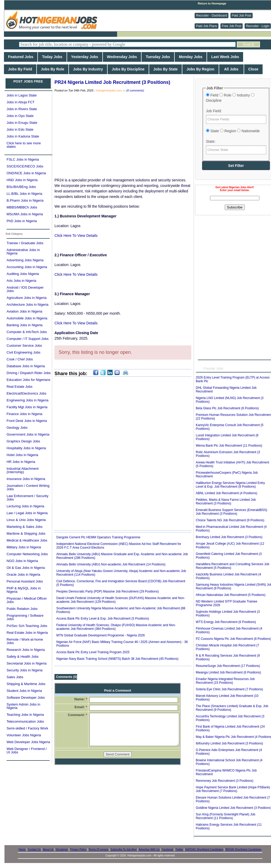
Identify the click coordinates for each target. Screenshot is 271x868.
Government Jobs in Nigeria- (28, 434)
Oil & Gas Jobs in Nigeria (26, 568)
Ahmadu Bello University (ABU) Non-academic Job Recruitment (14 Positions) (111, 564)
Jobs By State (165, 69)
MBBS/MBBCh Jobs (22, 207)
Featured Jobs (21, 57)
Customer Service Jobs (24, 346)
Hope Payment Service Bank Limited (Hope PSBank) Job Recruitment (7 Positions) (233, 789)
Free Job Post (232, 26)
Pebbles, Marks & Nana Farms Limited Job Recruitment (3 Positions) (226, 502)
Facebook (168, 849)
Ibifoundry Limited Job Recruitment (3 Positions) (229, 743)
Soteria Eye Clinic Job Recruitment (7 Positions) (229, 689)
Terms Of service (99, 849)
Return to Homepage (212, 3)
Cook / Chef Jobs (20, 359)
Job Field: (214, 111)
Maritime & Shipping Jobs (26, 533)
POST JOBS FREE (28, 81)
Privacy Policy (78, 849)
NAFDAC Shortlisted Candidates (204, 849)
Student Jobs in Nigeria (24, 691)
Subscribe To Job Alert (124, 849)
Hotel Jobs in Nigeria (22, 455)
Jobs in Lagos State (22, 95)
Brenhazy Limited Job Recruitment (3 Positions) (229, 537)
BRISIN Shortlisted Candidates (244, 849)
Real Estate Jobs (19, 387)
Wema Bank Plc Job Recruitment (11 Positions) (229, 446)
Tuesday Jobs (158, 57)
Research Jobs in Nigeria (26, 650)
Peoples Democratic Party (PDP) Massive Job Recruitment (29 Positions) (107, 591)
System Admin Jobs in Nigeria (23, 706)
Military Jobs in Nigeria (24, 547)
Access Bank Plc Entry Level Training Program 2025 (93, 652)
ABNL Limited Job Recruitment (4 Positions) (227, 493)
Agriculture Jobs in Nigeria (27, 298)
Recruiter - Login (258, 26)
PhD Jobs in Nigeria (22, 221)
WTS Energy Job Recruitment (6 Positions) (226, 622)
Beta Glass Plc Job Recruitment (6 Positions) (227, 408)
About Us (48, 849)
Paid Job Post (242, 16)
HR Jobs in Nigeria (21, 462)
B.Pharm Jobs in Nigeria (25, 200)
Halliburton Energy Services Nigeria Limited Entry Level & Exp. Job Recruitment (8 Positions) (230, 485)
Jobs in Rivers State (22, 109)
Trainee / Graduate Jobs (25, 243)
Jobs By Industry (88, 69)
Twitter (179, 849)
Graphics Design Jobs (23, 441)
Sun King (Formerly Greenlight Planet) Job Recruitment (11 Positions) (225, 816)
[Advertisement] (123, 135)
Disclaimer (62, 849)
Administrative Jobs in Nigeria (23, 252)
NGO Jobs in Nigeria (22, 561)
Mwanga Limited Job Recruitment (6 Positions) (228, 672)
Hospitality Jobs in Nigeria (26, 448)
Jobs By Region (200, 69)
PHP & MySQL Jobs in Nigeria (24, 590)
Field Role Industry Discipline (230, 98)
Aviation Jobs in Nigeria (24, 311)
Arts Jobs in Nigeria (21, 281)
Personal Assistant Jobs (25, 581)
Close (253, 69)
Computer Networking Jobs (27, 554)
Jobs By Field (20, 69)
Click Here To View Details (76, 236)
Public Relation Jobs (22, 609)
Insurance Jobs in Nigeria (26, 479)
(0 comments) (135, 90)
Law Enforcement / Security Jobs (27, 498)
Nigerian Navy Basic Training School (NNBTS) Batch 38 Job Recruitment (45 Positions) (117, 659)
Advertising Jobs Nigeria (25, 260)
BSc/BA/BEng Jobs (21, 187)
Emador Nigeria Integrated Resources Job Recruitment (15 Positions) (225, 681)
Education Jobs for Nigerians (28, 380)
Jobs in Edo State (20, 129)
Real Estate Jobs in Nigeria (27, 633)
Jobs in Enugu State (22, 123)
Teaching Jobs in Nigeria (25, 715)
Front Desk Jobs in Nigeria (27, 421)
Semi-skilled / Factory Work (27, 728)
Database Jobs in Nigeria (26, 366)
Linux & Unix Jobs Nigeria (26, 520)
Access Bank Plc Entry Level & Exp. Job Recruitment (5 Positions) (103, 619)
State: (211, 141)
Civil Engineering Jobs (24, 352)
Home (22, 849)
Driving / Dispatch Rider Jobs (29, 373)
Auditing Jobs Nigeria (23, 274)
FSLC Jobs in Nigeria (23, 159)
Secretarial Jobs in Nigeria (27, 663)
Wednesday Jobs (122, 57)
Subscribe (235, 207)
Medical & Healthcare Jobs (27, 540)
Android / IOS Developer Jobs (25, 289)
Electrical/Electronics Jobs (26, 393)
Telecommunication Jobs (25, 721)
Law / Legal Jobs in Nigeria (27, 513)
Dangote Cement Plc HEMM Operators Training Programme (98, 537)
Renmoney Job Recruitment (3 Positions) (225, 781)
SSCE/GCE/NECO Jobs (25, 166)
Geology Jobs (17, 428)
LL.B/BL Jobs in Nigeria (24, 194)
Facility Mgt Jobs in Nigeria (27, 407)
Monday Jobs (191, 57)
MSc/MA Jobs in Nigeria (25, 214)
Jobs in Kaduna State (23, 136)
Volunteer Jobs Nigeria (24, 735)
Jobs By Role (53, 69)
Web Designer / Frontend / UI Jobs (27, 750)
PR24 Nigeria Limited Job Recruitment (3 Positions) (112, 82)
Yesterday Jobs (85, 57)
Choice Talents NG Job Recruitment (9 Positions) (230, 520)
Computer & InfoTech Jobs (27, 332)
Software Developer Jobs (26, 698)
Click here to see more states (24, 145)
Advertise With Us (149, 849)
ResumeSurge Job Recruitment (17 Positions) (228, 666)
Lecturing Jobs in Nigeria (25, 506)
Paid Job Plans (207, 26)
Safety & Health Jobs (22, 657)
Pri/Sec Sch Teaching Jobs (27, 626)
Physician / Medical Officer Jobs (27, 600)
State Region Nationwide (233, 131)
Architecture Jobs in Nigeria (27, 305)
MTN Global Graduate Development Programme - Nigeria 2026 (101, 635)
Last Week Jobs (225, 57)
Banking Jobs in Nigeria (25, 325)
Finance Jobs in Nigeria (24, 414)
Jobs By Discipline (128, 69)
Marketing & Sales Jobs (25, 527)
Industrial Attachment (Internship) (22, 470)
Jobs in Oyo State (20, 116)
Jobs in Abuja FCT (21, 102)
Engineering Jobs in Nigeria (27, 400)
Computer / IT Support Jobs (27, 339)
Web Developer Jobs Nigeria (28, 742)
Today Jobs (52, 57)
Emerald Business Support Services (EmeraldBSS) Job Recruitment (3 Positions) (231, 512)
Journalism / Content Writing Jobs (28, 487)
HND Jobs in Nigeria (22, 180)
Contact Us (34, 849)
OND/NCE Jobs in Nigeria (26, 173)
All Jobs (231, 69)
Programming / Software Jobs (25, 617)
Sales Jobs (15, 677)
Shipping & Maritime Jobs (26, 684)
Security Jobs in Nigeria (25, 670)
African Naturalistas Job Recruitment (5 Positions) (231, 595)
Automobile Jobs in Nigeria (27, 318)
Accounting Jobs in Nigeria (27, 267)
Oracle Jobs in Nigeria (23, 575)
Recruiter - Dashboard (212, 16)
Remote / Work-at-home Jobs (25, 641)
